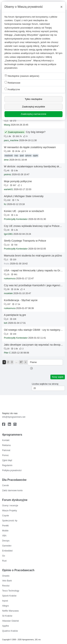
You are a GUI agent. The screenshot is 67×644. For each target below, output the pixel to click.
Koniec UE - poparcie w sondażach (24, 211)
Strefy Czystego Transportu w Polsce (25, 241)
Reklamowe (13, 83)
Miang (7, 125)
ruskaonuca (10, 279)
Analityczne (12, 89)
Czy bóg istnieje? (36, 132)
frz (5, 204)
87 (21, 362)
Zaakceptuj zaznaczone (33, 114)
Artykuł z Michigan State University (24, 196)
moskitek (8, 293)
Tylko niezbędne (33, 99)
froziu (7, 264)
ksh (6, 323)
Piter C (7, 353)
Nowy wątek (58, 377)
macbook (9, 155)
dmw (6, 160)
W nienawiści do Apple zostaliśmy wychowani (30, 147)
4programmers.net (25, 17)
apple (35, 155)
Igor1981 (8, 234)
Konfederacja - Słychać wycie (21, 300)
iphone (28, 155)
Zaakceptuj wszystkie (33, 107)
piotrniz (8, 174)
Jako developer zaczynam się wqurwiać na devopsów (34, 345)
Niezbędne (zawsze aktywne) (22, 76)
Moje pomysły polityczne (18, 181)
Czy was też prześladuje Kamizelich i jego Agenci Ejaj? (35, 285)
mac (16, 155)
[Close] (61, 7)
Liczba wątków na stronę (45, 384)
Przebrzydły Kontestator (16, 219)
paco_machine (11, 140)
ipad (22, 155)
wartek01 (8, 189)
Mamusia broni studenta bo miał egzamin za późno (33, 256)
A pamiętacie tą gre (15, 315)
